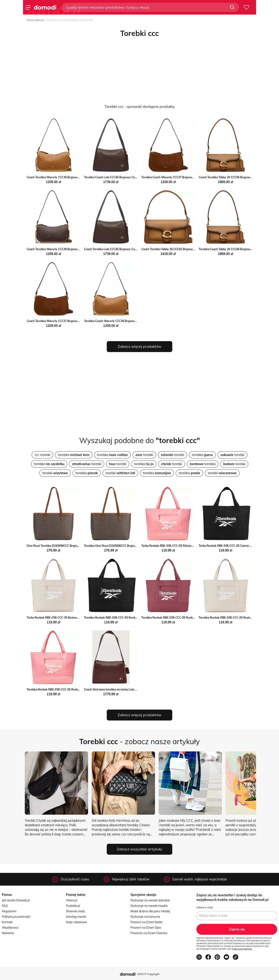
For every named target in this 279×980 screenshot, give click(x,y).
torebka (74, 455)
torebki (144, 455)
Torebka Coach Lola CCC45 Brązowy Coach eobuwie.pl (119, 177)
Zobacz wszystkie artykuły (139, 849)
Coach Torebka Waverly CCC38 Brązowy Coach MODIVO (63, 249)
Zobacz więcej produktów (139, 346)
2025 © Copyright (148, 974)
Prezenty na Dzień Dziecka (149, 933)
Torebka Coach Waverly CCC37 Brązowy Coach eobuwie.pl (179, 177)
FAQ (5, 906)
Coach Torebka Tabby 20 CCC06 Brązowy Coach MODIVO (235, 177)
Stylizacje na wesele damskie (150, 900)
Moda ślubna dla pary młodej (150, 911)
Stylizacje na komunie (145, 917)
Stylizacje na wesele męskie (149, 906)
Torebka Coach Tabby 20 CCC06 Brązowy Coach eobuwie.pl (237, 249)
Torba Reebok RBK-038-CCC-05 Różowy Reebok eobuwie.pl (180, 546)
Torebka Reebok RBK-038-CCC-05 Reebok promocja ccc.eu (122, 618)
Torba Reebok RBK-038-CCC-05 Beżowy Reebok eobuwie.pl (65, 618)
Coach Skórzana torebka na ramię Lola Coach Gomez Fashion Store (128, 689)
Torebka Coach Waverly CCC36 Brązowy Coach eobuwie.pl (122, 321)
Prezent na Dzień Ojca (146, 927)
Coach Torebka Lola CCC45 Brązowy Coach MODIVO (118, 249)
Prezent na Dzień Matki (146, 922)
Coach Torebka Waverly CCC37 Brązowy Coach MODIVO (63, 321)
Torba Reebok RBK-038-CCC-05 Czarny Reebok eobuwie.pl (237, 546)
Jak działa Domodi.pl (16, 900)
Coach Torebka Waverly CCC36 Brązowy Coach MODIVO (63, 177)
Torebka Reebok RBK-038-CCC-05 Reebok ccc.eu (173, 618)
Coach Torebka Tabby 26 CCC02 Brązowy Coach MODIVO (178, 249)
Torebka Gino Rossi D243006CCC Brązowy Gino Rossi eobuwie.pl (126, 546)
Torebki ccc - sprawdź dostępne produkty (140, 106)
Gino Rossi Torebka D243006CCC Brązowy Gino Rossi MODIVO (67, 546)
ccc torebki (42, 455)
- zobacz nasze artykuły (139, 741)
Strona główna (35, 20)
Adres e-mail (205, 907)
